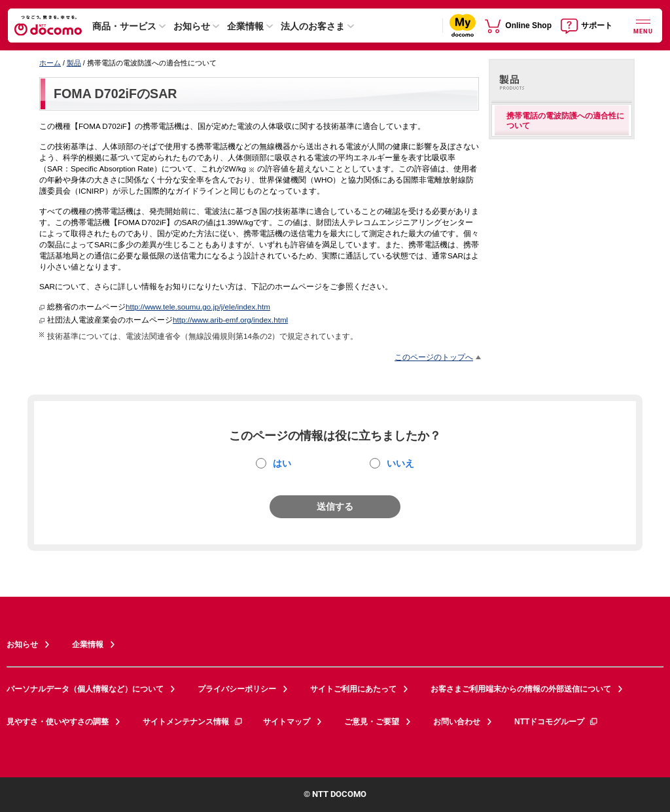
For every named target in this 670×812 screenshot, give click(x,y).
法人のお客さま (313, 26)
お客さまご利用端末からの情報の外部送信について (521, 689)
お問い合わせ (457, 722)
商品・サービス (124, 26)
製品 (74, 63)
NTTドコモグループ (556, 722)
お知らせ (192, 26)
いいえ (400, 463)
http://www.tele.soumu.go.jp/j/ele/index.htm (198, 307)
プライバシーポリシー (237, 689)
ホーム (50, 63)
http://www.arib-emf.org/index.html (230, 320)
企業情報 (245, 26)
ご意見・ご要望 (372, 722)
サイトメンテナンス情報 (193, 722)
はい (282, 463)
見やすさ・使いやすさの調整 (58, 722)
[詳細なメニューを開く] (643, 25)
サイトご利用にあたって (353, 689)
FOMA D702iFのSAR (115, 94)
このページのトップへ (434, 357)
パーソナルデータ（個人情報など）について (85, 689)
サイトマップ (287, 722)
